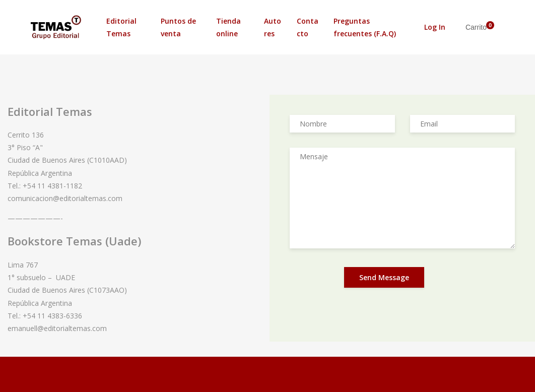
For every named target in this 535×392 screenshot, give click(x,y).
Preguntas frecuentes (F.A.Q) (365, 27)
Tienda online (228, 27)
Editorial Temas (121, 27)
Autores (273, 27)
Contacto (308, 27)
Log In (435, 27)
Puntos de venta (178, 27)
